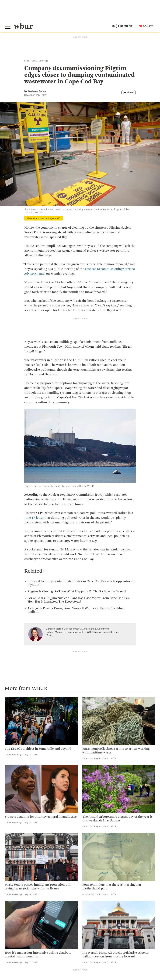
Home (27, 61)
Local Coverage (40, 61)
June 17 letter (34, 518)
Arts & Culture (91, 894)
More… (50, 635)
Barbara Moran (37, 91)
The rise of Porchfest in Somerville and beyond (38, 749)
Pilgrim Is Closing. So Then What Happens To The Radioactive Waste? (77, 592)
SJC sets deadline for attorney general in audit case (41, 817)
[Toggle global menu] (8, 27)
